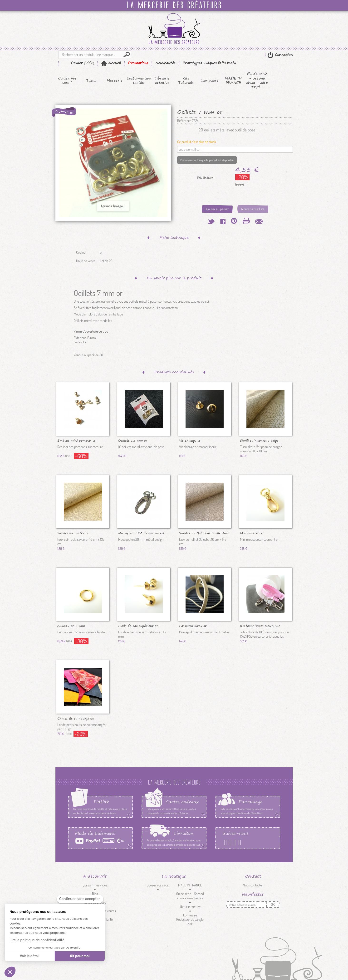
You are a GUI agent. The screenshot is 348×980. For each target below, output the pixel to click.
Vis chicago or (190, 440)
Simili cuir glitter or (73, 533)
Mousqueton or (251, 533)
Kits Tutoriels (186, 80)
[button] (10, 972)
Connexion (283, 55)
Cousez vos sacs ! (67, 80)
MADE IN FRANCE (233, 80)
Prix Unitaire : (206, 178)
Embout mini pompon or (77, 440)
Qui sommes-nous (95, 885)
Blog (95, 894)
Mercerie (115, 80)
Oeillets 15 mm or (133, 440)
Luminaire (210, 80)
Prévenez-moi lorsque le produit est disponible (207, 160)
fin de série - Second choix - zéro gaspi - (257, 80)
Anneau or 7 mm (71, 625)
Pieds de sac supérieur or (138, 625)
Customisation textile (139, 80)
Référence (184, 121)
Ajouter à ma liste (253, 209)
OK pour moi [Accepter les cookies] (80, 956)
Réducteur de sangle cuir (190, 922)
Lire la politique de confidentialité (37, 940)
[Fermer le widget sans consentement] (80, 899)
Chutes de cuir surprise (76, 718)
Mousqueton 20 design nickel (141, 533)
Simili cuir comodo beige (259, 440)
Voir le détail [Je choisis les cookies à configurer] (29, 956)
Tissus (91, 80)
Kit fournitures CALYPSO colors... (260, 625)
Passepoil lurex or (193, 625)
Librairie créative (162, 80)
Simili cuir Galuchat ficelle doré (204, 533)
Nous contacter (253, 885)
